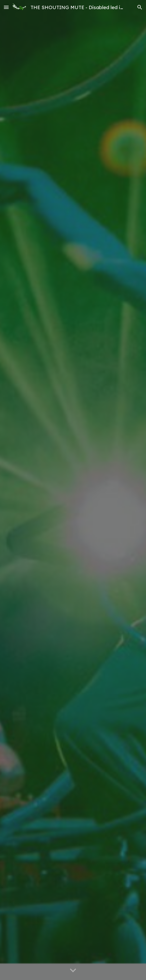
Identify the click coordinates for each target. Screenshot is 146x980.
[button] (6, 7)
